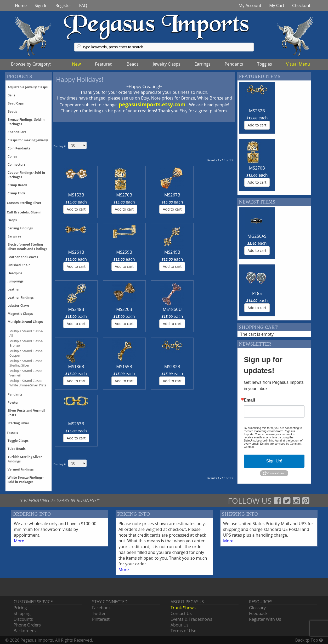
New (77, 64)
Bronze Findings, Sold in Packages (26, 122)
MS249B (221, 195)
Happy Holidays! (80, 79)
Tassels (12, 433)
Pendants (234, 64)
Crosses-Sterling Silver (24, 203)
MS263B (67, 309)
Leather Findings (21, 297)
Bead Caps (16, 103)
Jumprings (16, 281)
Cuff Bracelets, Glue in (24, 212)
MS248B (67, 252)
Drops (12, 220)
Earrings (203, 64)
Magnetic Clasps (20, 314)
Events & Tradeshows (191, 619)
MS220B (98, 252)
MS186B (160, 252)
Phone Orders (27, 625)
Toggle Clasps (18, 441)
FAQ (83, 5)
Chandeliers (17, 132)
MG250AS (255, 179)
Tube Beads (17, 449)
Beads (133, 64)
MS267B (129, 195)
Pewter (13, 402)
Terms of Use (183, 631)
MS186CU (129, 252)
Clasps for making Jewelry (28, 140)
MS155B (191, 252)
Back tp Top (309, 640)
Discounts (23, 619)
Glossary (257, 608)
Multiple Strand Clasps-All (26, 333)
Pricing (20, 608)
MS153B (67, 195)
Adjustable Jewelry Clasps (28, 87)
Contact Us (181, 613)
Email (249, 286)
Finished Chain (19, 265)
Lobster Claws (18, 306)
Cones (12, 156)
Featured (104, 64)
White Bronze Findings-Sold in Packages (26, 480)
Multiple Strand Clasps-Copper (26, 353)
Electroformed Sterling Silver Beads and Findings (27, 247)
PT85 (292, 179)
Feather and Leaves (23, 257)
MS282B (221, 252)
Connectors (16, 164)
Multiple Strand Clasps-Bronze (26, 343)
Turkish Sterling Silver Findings (25, 459)
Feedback (258, 613)
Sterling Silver (18, 423)
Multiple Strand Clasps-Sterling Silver (26, 363)
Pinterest (101, 619)
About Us (180, 625)
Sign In (41, 5)
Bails (11, 95)
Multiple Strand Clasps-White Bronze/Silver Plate (28, 383)
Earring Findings (20, 228)
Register (63, 5)
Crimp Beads (17, 185)
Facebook (101, 608)
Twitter (99, 613)
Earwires (14, 236)
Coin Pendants (19, 148)
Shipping (22, 613)
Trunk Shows (183, 608)
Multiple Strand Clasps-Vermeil (26, 373)
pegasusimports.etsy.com (153, 104)
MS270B (98, 195)
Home (21, 5)
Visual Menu (298, 64)
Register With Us (265, 619)
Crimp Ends (16, 193)
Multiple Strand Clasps (25, 322)
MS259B (191, 195)
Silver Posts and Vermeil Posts (26, 413)
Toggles (264, 64)
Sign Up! (274, 347)
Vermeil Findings (21, 469)
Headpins (15, 273)
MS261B (160, 195)
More (19, 541)
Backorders (25, 631)
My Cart (277, 5)
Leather (14, 289)
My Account (250, 5)
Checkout (301, 5)
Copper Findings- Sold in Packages (26, 175)
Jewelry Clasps (166, 64)
